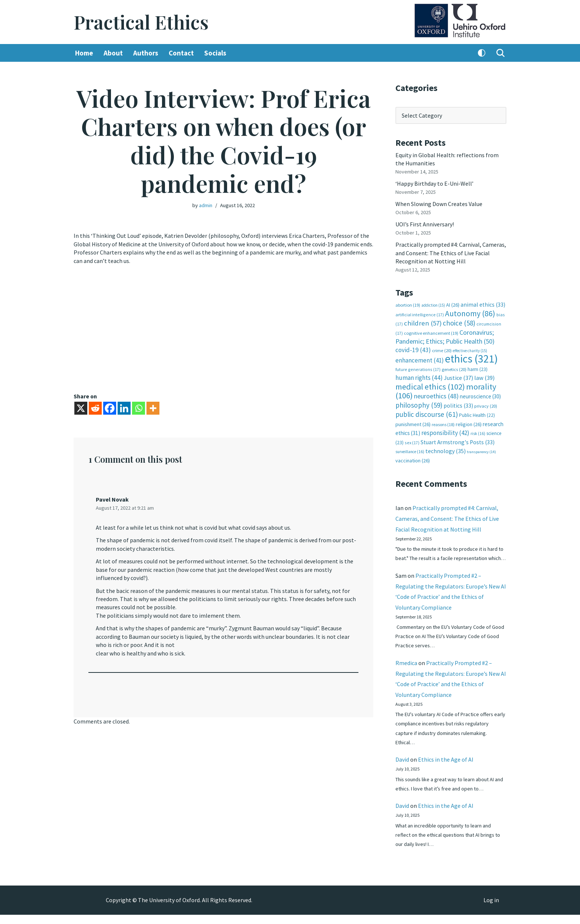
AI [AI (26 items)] (453, 304)
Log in (491, 910)
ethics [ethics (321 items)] (471, 358)
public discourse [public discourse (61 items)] (427, 414)
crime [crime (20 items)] (442, 350)
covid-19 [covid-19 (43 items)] (413, 349)
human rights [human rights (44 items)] (419, 377)
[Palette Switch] (482, 53)
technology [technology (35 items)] (446, 450)
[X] (81, 408)
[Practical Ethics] (141, 22)
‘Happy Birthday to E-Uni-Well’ (434, 183)
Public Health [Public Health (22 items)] (477, 414)
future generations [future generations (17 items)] (418, 369)
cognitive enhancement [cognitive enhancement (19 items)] (431, 332)
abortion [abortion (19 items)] (408, 305)
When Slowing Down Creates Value (439, 204)
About (113, 53)
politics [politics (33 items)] (458, 405)
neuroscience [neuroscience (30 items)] (480, 396)
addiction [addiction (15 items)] (433, 305)
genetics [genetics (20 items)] (454, 369)
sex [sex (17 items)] (412, 441)
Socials (215, 53)
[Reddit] (95, 408)
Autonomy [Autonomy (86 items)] (470, 313)
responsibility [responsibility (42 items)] (445, 432)
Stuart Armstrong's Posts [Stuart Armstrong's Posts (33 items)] (458, 441)
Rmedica (406, 672)
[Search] (500, 53)
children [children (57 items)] (423, 323)
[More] (153, 408)
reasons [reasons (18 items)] (443, 423)
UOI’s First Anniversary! (425, 224)
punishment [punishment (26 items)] (413, 423)
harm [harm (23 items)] (478, 369)
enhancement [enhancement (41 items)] (420, 360)
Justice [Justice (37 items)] (458, 377)
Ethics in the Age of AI (446, 769)
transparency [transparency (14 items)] (481, 451)
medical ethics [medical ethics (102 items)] (430, 386)
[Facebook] (110, 408)
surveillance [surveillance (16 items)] (410, 451)
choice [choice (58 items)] (459, 323)
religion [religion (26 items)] (469, 423)
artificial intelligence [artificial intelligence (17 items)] (420, 314)
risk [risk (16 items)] (478, 433)
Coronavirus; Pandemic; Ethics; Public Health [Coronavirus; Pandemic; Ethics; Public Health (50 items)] (445, 336)
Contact (181, 53)
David (402, 769)
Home (84, 53)
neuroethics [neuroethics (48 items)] (436, 395)
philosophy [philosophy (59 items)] (419, 404)
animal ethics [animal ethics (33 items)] (483, 304)
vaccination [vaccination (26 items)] (413, 460)
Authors (146, 53)
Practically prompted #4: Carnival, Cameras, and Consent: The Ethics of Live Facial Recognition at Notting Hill (451, 252)
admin (206, 205)
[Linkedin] (124, 408)
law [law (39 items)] (484, 377)
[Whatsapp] (139, 408)
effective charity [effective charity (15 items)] (470, 350)
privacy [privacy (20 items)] (486, 405)
